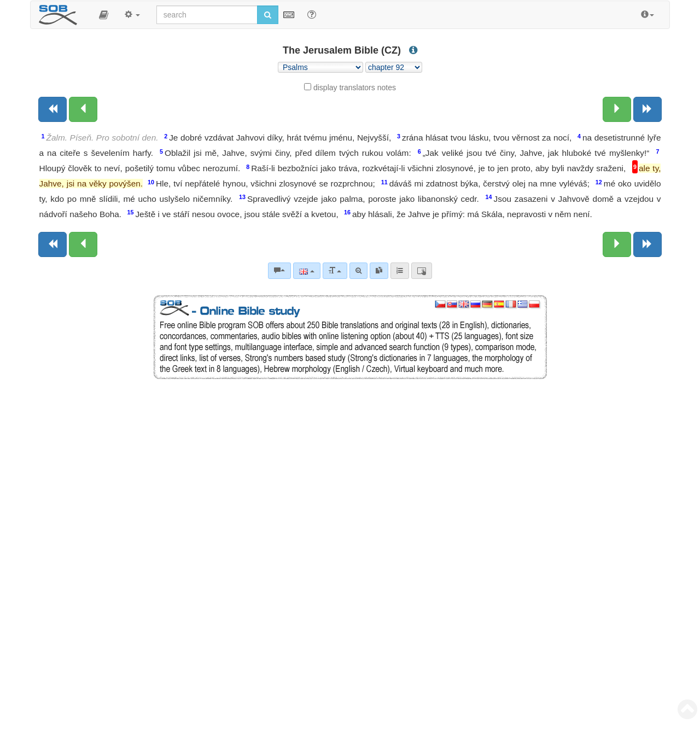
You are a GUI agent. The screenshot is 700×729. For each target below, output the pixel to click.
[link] (379, 271)
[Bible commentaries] (279, 271)
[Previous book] (52, 109)
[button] (104, 15)
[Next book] (647, 109)
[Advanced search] (358, 271)
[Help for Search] (312, 14)
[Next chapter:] (617, 109)
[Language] (307, 271)
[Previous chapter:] (83, 109)
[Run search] (268, 15)
